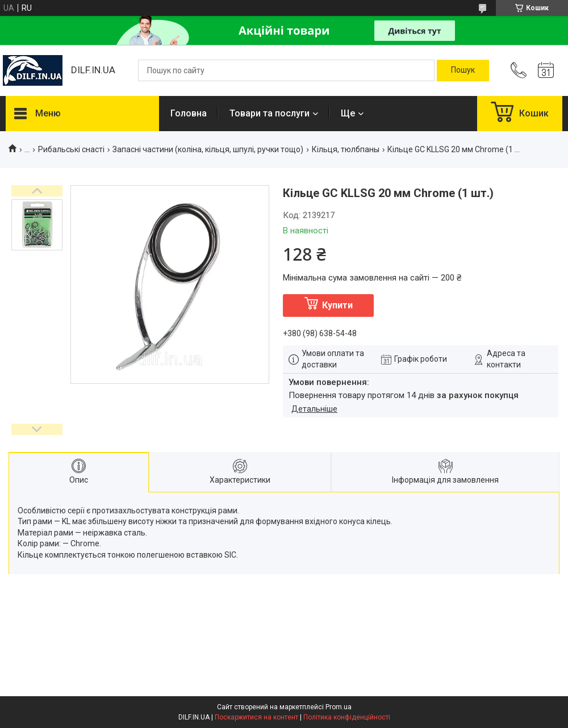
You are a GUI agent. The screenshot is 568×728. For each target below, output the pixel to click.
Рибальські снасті (71, 149)
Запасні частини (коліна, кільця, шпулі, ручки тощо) (208, 149)
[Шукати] (463, 70)
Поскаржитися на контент (256, 717)
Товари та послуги (270, 113)
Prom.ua (339, 707)
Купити (337, 305)
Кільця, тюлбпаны (346, 149)
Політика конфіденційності (347, 717)
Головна (189, 113)
